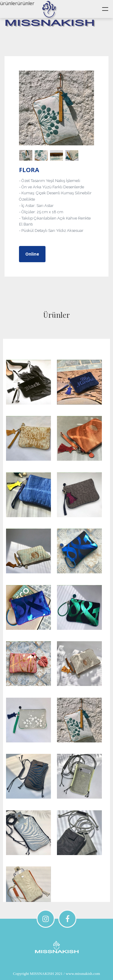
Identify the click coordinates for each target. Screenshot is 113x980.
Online (32, 254)
